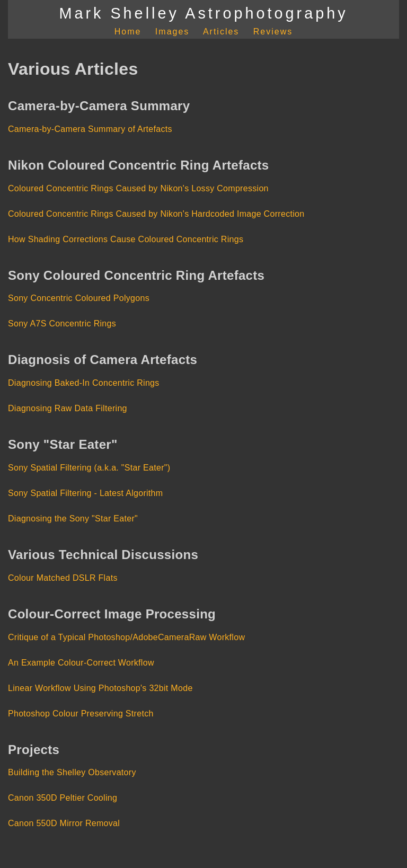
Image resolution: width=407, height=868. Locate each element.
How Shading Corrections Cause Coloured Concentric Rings (126, 239)
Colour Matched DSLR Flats (63, 578)
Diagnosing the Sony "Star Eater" (73, 519)
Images (172, 32)
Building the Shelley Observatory (72, 772)
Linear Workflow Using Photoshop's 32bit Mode (100, 688)
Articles (221, 32)
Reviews (273, 32)
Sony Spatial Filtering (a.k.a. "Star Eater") (89, 468)
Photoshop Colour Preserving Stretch (81, 714)
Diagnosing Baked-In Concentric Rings (84, 383)
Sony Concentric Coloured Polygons (79, 298)
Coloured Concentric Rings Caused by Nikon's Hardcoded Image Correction (156, 214)
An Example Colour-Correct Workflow (81, 663)
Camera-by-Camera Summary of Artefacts (90, 129)
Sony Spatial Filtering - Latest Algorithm (85, 493)
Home (128, 32)
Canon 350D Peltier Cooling (63, 798)
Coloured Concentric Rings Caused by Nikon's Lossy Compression (138, 188)
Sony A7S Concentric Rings (62, 324)
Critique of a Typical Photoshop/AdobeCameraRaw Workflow (126, 637)
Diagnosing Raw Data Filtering (68, 408)
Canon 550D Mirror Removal (64, 823)
